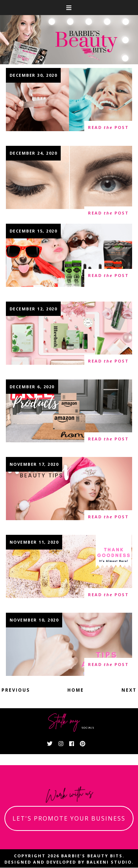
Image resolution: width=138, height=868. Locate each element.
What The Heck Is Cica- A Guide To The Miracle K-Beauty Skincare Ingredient (69, 338)
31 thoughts (28, 668)
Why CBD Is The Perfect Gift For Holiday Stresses (69, 256)
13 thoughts (28, 216)
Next (129, 690)
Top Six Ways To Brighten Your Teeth (69, 645)
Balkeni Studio (109, 862)
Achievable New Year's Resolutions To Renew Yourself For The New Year (69, 571)
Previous (16, 690)
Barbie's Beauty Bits (92, 856)
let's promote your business (69, 818)
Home (76, 690)
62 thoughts (28, 442)
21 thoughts (28, 520)
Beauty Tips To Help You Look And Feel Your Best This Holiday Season (69, 493)
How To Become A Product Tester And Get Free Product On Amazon (69, 415)
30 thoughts (28, 364)
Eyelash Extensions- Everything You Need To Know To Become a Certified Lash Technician (69, 186)
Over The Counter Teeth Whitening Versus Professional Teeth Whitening (69, 104)
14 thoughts (28, 131)
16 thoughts (28, 598)
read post (108, 128)
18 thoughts (28, 279)
